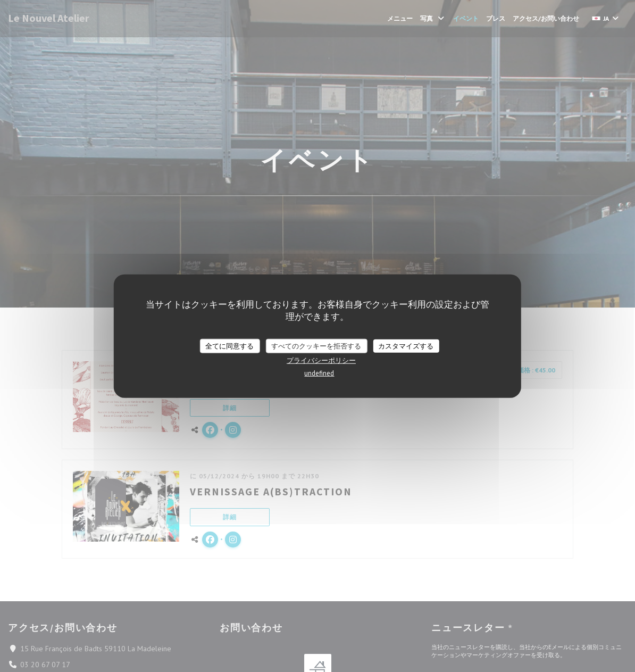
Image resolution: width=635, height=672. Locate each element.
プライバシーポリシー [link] (321, 360)
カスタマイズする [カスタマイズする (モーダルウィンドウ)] (406, 346)
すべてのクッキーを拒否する (316, 346)
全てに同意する (229, 346)
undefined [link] (319, 373)
